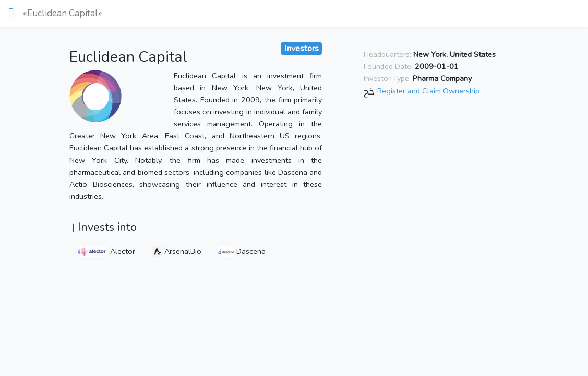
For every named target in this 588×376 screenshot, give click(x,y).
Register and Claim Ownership (428, 91)
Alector (106, 251)
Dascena (242, 251)
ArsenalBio (177, 251)
